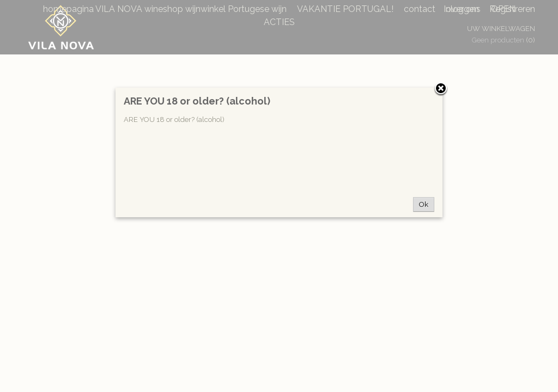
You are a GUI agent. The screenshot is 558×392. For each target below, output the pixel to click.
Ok (424, 204)
